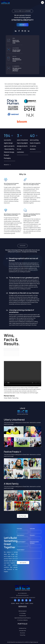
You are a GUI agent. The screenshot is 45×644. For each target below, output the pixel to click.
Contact (31, 603)
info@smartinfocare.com (22, 595)
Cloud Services (23, 616)
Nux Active (22, 633)
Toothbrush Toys (23, 628)
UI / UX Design (22, 613)
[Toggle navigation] (42, 3)
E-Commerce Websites (22, 620)
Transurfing (22, 635)
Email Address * (23, 537)
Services (18, 603)
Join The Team (22, 516)
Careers (27, 603)
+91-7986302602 (23, 593)
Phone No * (36, 537)
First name (23, 530)
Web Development (22, 611)
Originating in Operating (22, 11)
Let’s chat (23, 25)
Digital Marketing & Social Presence (23, 618)
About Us (7, 165)
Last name (36, 530)
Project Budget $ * (23, 543)
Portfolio (13, 603)
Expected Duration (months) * (36, 544)
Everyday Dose (22, 631)
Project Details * (29, 554)
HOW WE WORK (23, 246)
